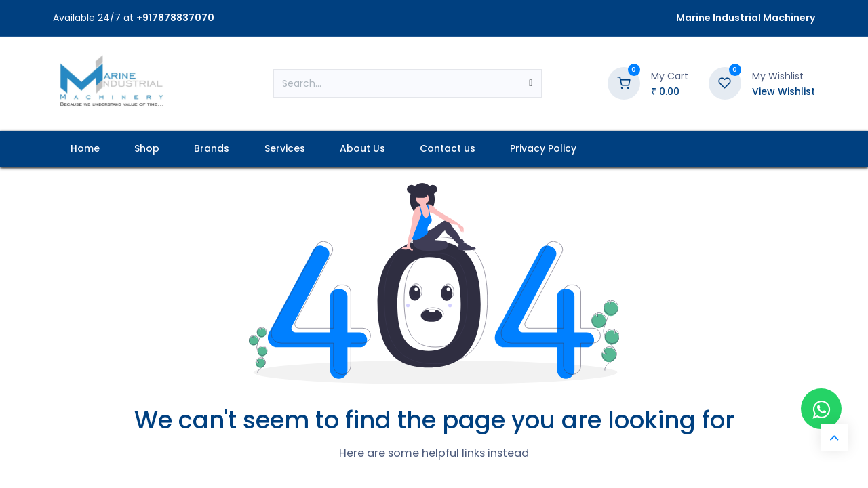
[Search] (531, 83)
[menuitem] (85, 149)
